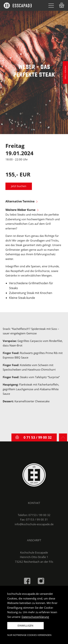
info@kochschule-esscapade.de (34, 524)
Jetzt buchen (19, 186)
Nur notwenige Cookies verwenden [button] (29, 635)
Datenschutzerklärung (35, 617)
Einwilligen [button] (25, 626)
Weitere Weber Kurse (22, 210)
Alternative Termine (21, 201)
